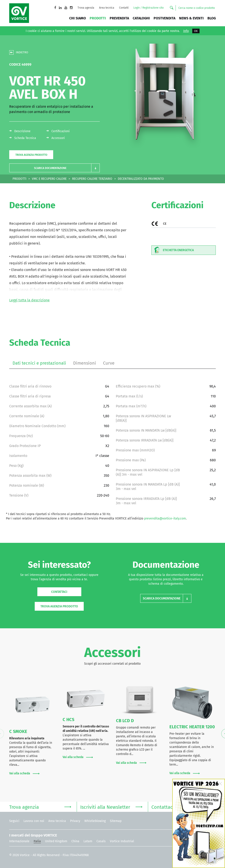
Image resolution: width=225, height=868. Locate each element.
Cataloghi (141, 18)
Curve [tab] (109, 363)
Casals (101, 841)
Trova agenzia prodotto (31, 155)
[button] (54, 168)
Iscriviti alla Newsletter (111, 807)
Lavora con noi (34, 821)
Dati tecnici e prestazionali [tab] (39, 363)
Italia (37, 841)
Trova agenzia (86, 8)
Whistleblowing (95, 821)
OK (196, 31)
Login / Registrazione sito (149, 8)
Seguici (14, 821)
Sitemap (116, 821)
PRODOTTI (19, 179)
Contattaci (59, 592)
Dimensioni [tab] (85, 363)
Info (186, 31)
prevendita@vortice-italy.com (165, 518)
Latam (88, 841)
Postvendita (164, 18)
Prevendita (119, 18)
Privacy (75, 821)
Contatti (124, 8)
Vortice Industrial (122, 841)
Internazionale (19, 841)
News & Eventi (191, 18)
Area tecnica (107, 8)
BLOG (212, 18)
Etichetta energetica (173, 250)
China (75, 841)
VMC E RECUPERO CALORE (49, 179)
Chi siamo (78, 18)
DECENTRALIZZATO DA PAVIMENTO (141, 179)
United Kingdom (56, 841)
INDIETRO (22, 52)
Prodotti (98, 18)
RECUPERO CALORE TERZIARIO (92, 179)
